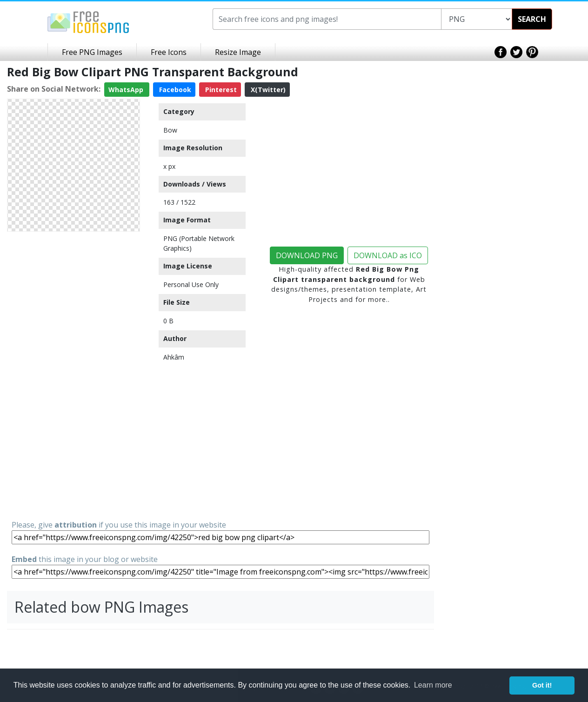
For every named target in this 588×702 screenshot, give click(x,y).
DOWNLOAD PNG (307, 255)
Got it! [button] (542, 685)
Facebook (174, 90)
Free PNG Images (92, 52)
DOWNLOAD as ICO (388, 255)
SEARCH (532, 19)
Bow (170, 130)
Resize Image (238, 52)
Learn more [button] (433, 685)
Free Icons (169, 52)
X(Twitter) (267, 90)
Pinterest (220, 90)
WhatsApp (127, 90)
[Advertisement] (73, 375)
